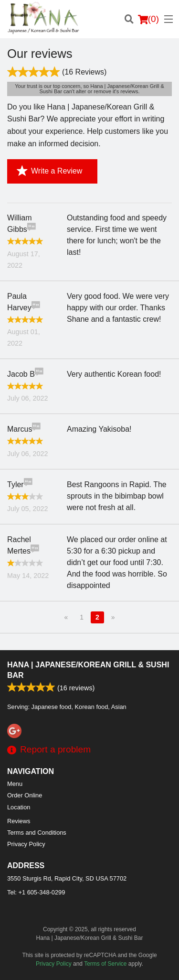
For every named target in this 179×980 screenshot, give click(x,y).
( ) (148, 19)
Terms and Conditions (37, 833)
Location (19, 807)
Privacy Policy (26, 844)
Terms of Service (105, 964)
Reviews (19, 821)
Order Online (25, 795)
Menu (15, 784)
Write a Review (49, 171)
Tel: (36, 892)
